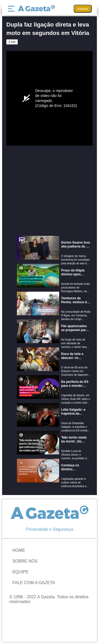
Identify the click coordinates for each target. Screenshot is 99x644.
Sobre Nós (25, 561)
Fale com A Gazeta (34, 583)
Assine (83, 9)
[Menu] (12, 9)
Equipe (20, 572)
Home (19, 550)
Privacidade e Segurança (49, 529)
